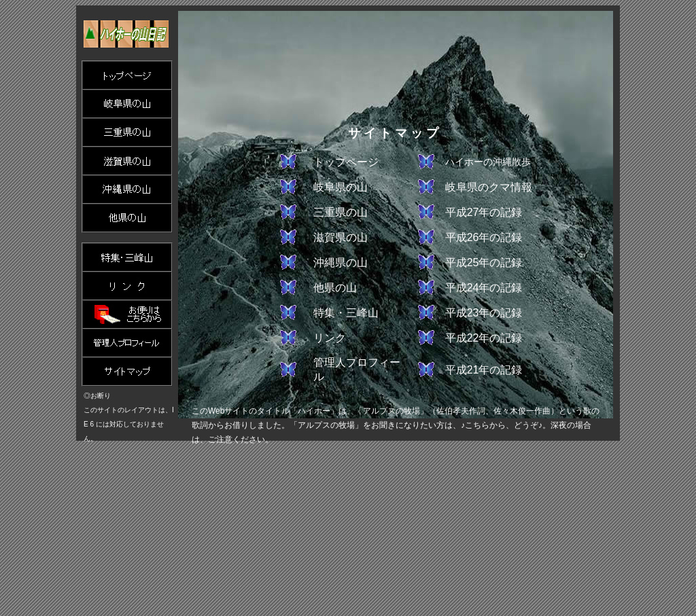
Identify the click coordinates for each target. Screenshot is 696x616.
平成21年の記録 (484, 370)
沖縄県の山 (341, 262)
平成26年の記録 (484, 237)
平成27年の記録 (484, 212)
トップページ (346, 162)
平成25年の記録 (484, 262)
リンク (330, 338)
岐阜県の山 (341, 187)
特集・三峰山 (346, 313)
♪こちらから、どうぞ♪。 (506, 425)
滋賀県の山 (341, 237)
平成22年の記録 (484, 338)
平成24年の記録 (484, 288)
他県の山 (335, 288)
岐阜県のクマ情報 (489, 187)
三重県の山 (341, 212)
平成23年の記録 (484, 313)
